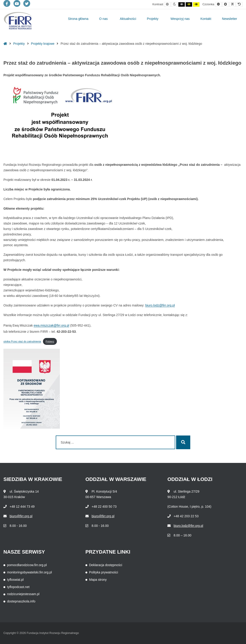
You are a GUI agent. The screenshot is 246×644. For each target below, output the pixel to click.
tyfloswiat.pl (15, 580)
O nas (103, 19)
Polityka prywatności (104, 572)
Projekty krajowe (43, 44)
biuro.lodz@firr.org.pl (160, 305)
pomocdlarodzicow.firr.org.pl (27, 565)
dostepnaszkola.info (21, 601)
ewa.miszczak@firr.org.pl (51, 325)
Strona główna (78, 19)
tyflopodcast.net (18, 587)
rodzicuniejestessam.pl (23, 594)
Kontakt (206, 19)
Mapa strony (98, 580)
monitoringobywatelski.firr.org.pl (29, 572)
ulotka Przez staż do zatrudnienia (22, 341)
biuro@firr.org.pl (21, 516)
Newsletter (230, 19)
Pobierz (50, 341)
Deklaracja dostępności (106, 565)
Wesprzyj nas (180, 19)
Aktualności (128, 19)
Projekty (153, 19)
